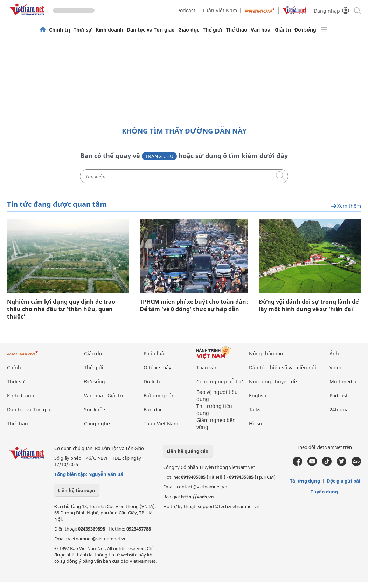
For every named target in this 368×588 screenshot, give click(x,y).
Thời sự (83, 30)
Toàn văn (207, 367)
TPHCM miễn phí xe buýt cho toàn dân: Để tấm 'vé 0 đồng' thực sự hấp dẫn (194, 306)
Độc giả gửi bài (343, 481)
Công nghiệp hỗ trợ (220, 381)
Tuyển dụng (324, 492)
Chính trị (60, 30)
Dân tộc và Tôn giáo (151, 30)
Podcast (186, 10)
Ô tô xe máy (157, 367)
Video (336, 367)
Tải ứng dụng (305, 481)
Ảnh (334, 353)
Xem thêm (346, 206)
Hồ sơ (256, 423)
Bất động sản (159, 395)
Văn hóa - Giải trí (271, 30)
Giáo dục (189, 30)
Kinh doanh (109, 30)
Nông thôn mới (267, 353)
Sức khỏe (95, 409)
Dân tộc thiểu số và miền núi (283, 367)
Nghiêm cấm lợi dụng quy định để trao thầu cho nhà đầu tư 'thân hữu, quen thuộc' (61, 309)
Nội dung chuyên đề (273, 381)
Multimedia (343, 381)
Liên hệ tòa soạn (77, 490)
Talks (255, 409)
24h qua (339, 409)
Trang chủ (159, 156)
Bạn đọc (153, 409)
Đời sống (305, 30)
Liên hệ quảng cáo (188, 451)
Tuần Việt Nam (220, 10)
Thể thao (237, 30)
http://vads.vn (197, 497)
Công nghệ (97, 423)
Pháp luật (155, 353)
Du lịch (152, 381)
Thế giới (213, 30)
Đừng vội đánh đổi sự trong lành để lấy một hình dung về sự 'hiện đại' (309, 306)
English (258, 395)
